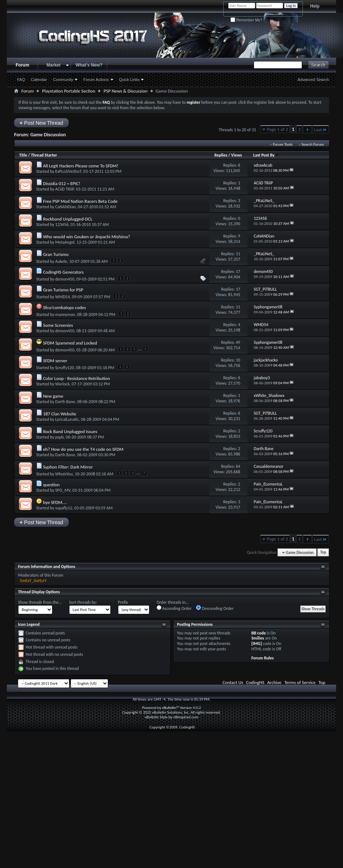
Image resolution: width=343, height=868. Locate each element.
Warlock (63, 384)
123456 (62, 225)
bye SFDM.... (55, 502)
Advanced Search (313, 80)
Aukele (61, 261)
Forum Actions (96, 80)
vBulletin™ (171, 708)
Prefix (123, 602)
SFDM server (55, 361)
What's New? (89, 65)
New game (53, 396)
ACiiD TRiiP (65, 189)
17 (238, 271)
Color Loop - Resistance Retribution (77, 378)
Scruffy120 (65, 368)
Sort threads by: (83, 602)
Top (323, 553)
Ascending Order (174, 608)
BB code (259, 633)
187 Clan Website (60, 414)
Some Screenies (58, 325)
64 (238, 466)
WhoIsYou (64, 474)
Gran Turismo (56, 254)
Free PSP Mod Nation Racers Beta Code (80, 201)
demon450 (65, 279)
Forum (22, 65)
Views (237, 155)
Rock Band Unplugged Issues (70, 431)
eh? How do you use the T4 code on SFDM (83, 449)
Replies (221, 155)
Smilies (258, 638)
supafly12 (64, 508)
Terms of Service (300, 682)
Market (54, 65)
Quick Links (129, 80)
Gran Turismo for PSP (63, 290)
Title (23, 155)
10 (238, 360)
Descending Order (215, 608)
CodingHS (255, 682)
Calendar (39, 80)
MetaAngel (65, 242)
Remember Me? (246, 20)
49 (238, 342)
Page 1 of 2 (278, 129)
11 (238, 254)
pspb (60, 437)
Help (315, 6)
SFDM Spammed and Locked (70, 343)
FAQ (21, 80)
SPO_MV (63, 490)
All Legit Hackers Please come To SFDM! (81, 166)
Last (321, 130)
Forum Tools (283, 144)
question (51, 485)
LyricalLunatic (67, 419)
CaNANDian (66, 207)
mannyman (65, 315)
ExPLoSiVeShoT (68, 171)
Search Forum (313, 144)
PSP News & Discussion (125, 91)
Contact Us (233, 682)
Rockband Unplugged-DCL (68, 219)
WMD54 (63, 297)
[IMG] (257, 643)
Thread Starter (44, 155)
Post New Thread (41, 123)
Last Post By (266, 155)
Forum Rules (263, 658)
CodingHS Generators (63, 272)
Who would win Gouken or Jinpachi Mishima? (87, 237)
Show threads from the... (40, 602)
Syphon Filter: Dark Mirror (68, 467)
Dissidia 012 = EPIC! (62, 183)
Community (63, 80)
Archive (274, 682)
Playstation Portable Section (69, 91)
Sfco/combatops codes (65, 307)
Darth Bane (65, 402)
